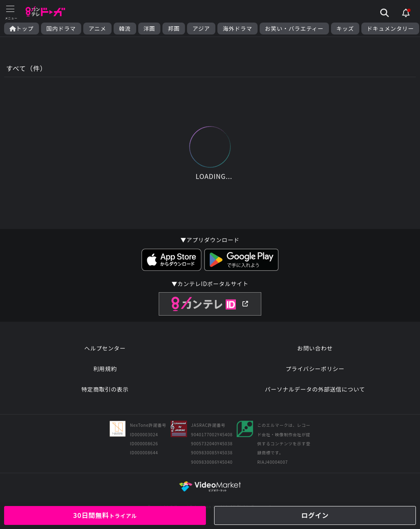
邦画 (174, 29)
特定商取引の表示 (105, 389)
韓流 (125, 29)
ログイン (315, 515)
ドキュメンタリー (390, 29)
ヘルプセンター (105, 348)
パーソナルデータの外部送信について (315, 389)
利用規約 (105, 369)
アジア (201, 29)
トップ (22, 29)
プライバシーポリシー (315, 369)
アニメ (97, 29)
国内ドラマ (61, 29)
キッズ (345, 29)
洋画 (150, 29)
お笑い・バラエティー (294, 29)
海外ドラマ (237, 29)
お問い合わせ (315, 348)
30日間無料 (105, 515)
